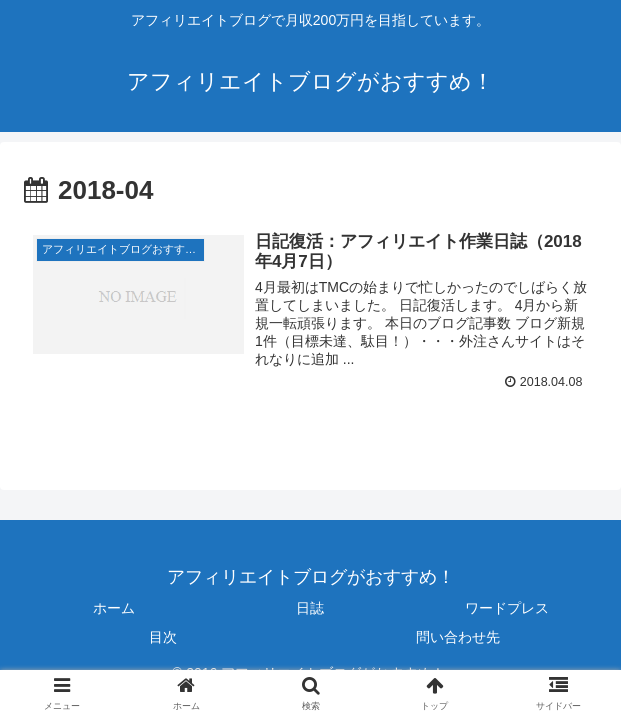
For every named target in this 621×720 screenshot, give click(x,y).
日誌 (310, 608)
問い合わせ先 (458, 638)
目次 (163, 638)
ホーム (114, 608)
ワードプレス (507, 608)
